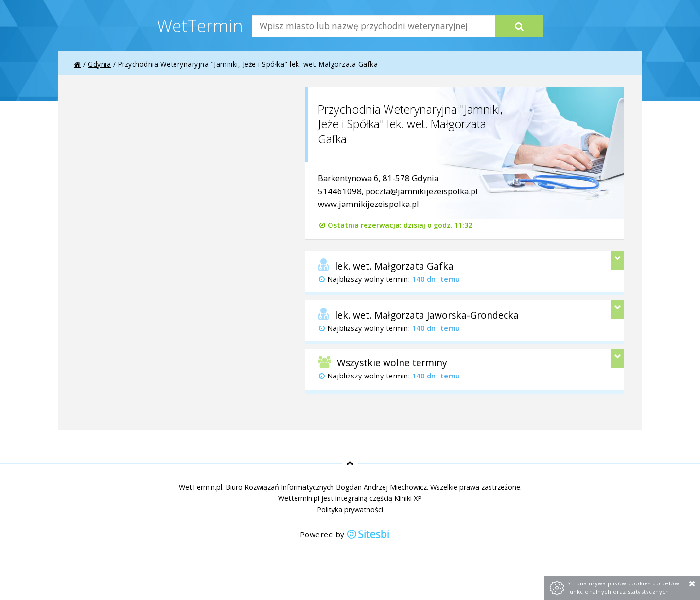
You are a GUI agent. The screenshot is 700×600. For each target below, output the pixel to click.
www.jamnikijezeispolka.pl (368, 204)
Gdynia (99, 64)
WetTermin (200, 25)
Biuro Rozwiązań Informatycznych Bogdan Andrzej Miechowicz (326, 487)
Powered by (345, 535)
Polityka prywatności (350, 509)
